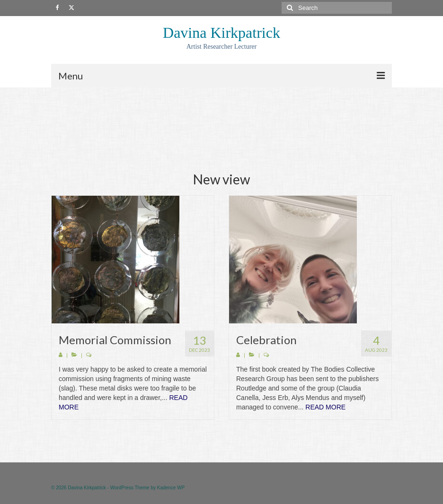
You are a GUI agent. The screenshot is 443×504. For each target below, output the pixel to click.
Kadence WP (171, 488)
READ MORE (325, 407)
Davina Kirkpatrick (221, 33)
